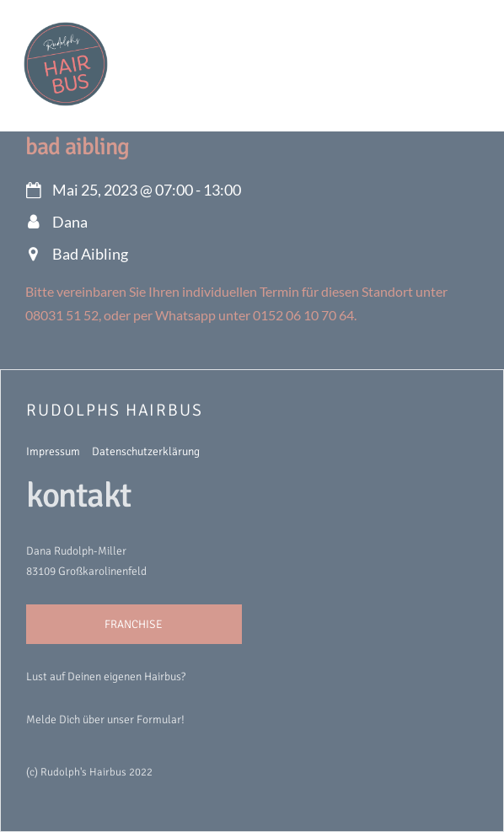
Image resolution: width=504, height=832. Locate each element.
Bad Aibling (78, 147)
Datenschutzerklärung (146, 451)
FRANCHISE (134, 624)
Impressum (53, 451)
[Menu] (462, 23)
